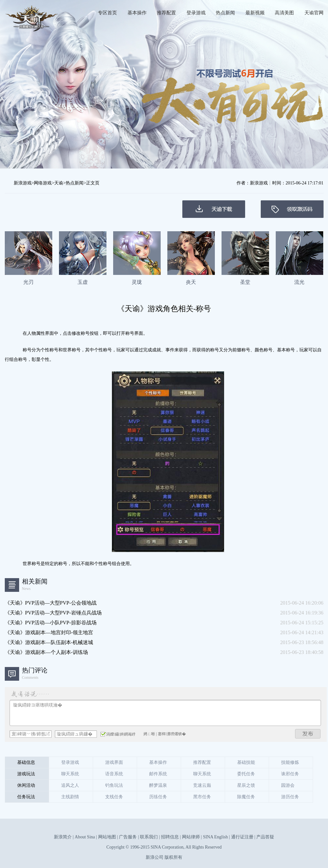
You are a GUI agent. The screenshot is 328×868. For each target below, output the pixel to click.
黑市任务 (202, 797)
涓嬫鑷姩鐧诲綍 (118, 734)
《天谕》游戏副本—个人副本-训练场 (46, 652)
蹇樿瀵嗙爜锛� (172, 734)
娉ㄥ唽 (149, 734)
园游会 (288, 785)
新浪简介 (63, 837)
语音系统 (114, 774)
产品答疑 (265, 837)
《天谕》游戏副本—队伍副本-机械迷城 (49, 642)
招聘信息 (170, 837)
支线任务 (114, 797)
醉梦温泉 (158, 785)
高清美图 (284, 13)
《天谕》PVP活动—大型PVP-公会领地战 (51, 603)
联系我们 (149, 837)
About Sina (85, 837)
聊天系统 (70, 774)
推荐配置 (166, 13)
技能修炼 (290, 762)
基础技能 (246, 762)
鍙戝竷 (308, 734)
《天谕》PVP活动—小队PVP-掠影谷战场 (51, 623)
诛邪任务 (290, 774)
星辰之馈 (246, 785)
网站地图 (107, 837)
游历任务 (290, 797)
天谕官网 (314, 13)
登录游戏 (196, 13)
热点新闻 (225, 13)
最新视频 (255, 13)
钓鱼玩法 (114, 785)
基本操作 (137, 13)
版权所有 (173, 857)
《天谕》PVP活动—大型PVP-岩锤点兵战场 (53, 613)
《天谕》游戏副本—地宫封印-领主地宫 (49, 632)
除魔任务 (246, 797)
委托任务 (246, 774)
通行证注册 (242, 837)
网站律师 (191, 837)
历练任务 (158, 797)
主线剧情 (70, 797)
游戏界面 (114, 762)
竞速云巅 (202, 785)
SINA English (215, 837)
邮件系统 (158, 774)
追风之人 (70, 785)
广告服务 (128, 837)
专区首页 (107, 13)
